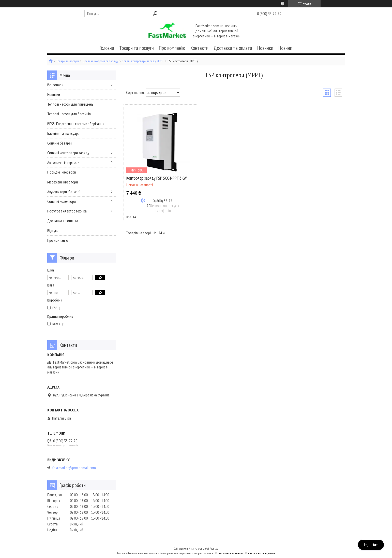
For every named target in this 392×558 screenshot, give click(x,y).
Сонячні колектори (62, 201)
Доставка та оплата (233, 48)
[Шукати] (155, 13)
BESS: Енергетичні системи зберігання (76, 124)
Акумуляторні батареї (64, 192)
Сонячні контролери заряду (100, 61)
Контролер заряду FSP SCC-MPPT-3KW (156, 178)
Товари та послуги (137, 48)
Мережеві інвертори (63, 182)
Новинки (265, 48)
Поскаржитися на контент (229, 553)
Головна (107, 48)
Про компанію (172, 48)
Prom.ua (214, 548)
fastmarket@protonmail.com (74, 468)
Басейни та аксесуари (63, 133)
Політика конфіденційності (260, 553)
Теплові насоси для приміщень (70, 104)
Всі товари (55, 85)
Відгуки (53, 231)
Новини (285, 48)
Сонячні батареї (60, 143)
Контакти (199, 48)
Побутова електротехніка (67, 211)
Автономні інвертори (63, 162)
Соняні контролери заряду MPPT (143, 61)
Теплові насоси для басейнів (69, 114)
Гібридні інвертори (62, 172)
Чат (371, 545)
